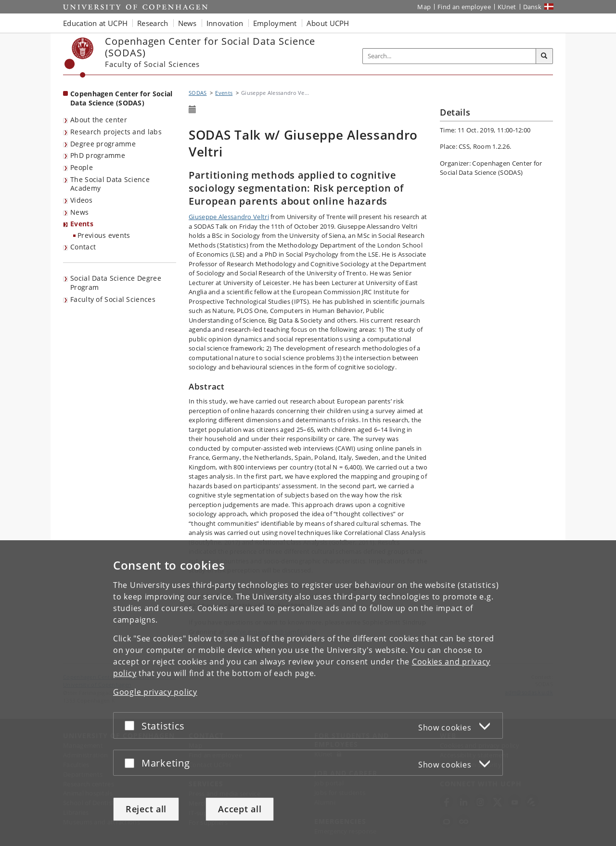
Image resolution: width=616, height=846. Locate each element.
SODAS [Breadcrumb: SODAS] (198, 93)
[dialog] (308, 693)
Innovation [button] (225, 23)
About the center (99, 120)
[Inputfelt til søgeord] (449, 56)
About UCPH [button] (328, 23)
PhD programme (98, 155)
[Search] (544, 56)
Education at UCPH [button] (95, 23)
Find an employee (464, 7)
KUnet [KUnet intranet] (507, 7)
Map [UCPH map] (424, 7)
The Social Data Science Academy (110, 184)
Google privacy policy (155, 692)
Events (82, 224)
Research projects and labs (116, 132)
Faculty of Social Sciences (113, 299)
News (79, 212)
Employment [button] (275, 23)
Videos (81, 200)
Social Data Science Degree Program (116, 283)
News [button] (187, 23)
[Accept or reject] (132, 725)
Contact (83, 247)
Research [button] (153, 23)
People (82, 167)
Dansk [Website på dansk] (533, 7)
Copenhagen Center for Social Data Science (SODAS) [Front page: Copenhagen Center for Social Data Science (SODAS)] (121, 98)
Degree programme (103, 144)
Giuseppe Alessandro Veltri (229, 217)
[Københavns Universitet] (79, 58)
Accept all (240, 809)
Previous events (104, 235)
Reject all (146, 809)
